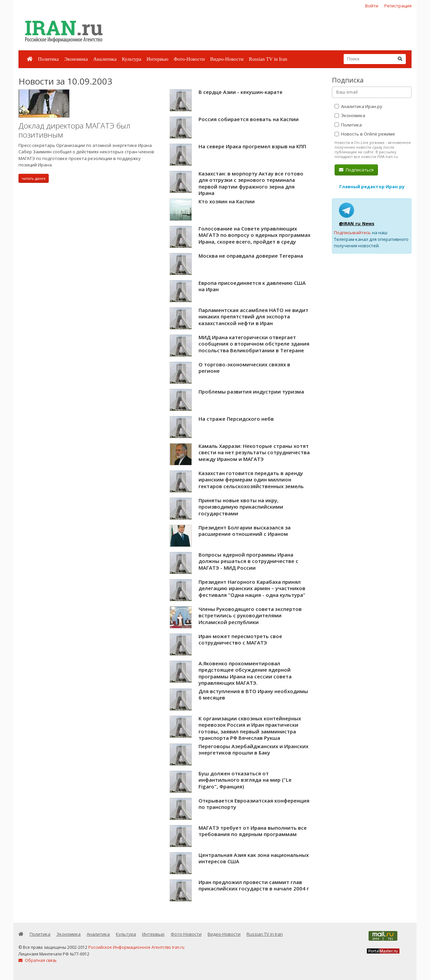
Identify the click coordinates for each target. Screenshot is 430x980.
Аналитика (105, 59)
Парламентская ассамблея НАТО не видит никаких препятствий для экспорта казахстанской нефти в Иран (253, 317)
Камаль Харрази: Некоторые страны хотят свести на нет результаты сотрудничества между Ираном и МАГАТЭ (254, 452)
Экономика (76, 59)
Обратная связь (38, 960)
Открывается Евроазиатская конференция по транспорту (254, 804)
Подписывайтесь (352, 233)
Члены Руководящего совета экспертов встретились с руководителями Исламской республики (250, 615)
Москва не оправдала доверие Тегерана (251, 256)
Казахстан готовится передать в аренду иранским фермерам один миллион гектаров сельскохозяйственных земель (251, 480)
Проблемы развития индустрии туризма (251, 392)
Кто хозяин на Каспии (227, 201)
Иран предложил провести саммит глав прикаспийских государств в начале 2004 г (254, 885)
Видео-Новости (227, 59)
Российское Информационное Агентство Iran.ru (136, 947)
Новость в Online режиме (365, 134)
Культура (132, 59)
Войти (372, 6)
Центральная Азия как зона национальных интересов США (254, 858)
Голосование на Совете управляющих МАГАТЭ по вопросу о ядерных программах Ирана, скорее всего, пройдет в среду (254, 235)
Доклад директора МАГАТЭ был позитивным (74, 130)
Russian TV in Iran (268, 59)
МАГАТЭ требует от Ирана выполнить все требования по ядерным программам (253, 831)
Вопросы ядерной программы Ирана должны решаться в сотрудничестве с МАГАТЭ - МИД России (248, 561)
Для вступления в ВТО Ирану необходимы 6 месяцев (253, 694)
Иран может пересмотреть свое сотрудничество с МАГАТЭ (240, 639)
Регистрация (398, 6)
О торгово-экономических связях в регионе (244, 368)
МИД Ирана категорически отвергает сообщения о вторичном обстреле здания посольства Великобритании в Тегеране (254, 344)
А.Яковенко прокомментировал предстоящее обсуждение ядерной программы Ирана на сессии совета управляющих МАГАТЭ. (245, 673)
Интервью (157, 59)
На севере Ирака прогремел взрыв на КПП (252, 146)
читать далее (34, 178)
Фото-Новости (189, 59)
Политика (48, 59)
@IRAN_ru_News (357, 223)
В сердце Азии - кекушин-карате (241, 92)
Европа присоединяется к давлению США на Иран (252, 286)
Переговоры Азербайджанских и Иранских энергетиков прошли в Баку (253, 750)
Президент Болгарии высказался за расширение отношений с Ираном (245, 531)
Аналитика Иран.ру (358, 106)
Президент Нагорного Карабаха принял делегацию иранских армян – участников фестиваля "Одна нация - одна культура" (252, 588)
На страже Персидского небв (236, 419)
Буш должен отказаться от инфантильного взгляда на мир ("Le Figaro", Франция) (245, 780)
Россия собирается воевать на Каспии (249, 119)
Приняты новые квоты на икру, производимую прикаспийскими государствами (241, 507)
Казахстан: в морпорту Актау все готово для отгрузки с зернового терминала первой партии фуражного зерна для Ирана (251, 183)
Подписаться (356, 170)
